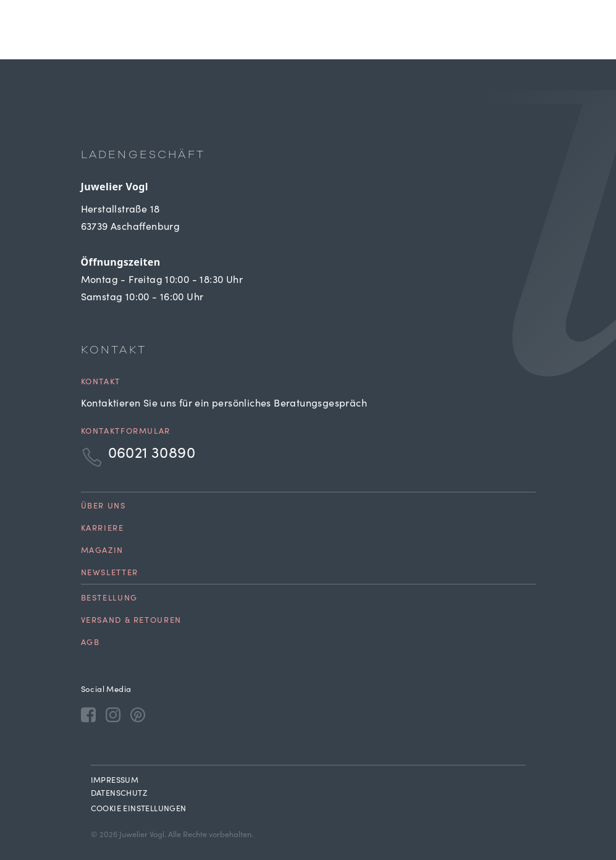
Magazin (102, 551)
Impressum (115, 781)
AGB (91, 643)
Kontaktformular (126, 432)
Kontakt (101, 383)
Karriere (103, 529)
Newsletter (110, 574)
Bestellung (109, 599)
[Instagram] (113, 714)
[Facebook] (88, 714)
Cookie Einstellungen (139, 810)
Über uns (103, 507)
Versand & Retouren (131, 621)
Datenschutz (119, 794)
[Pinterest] (138, 714)
